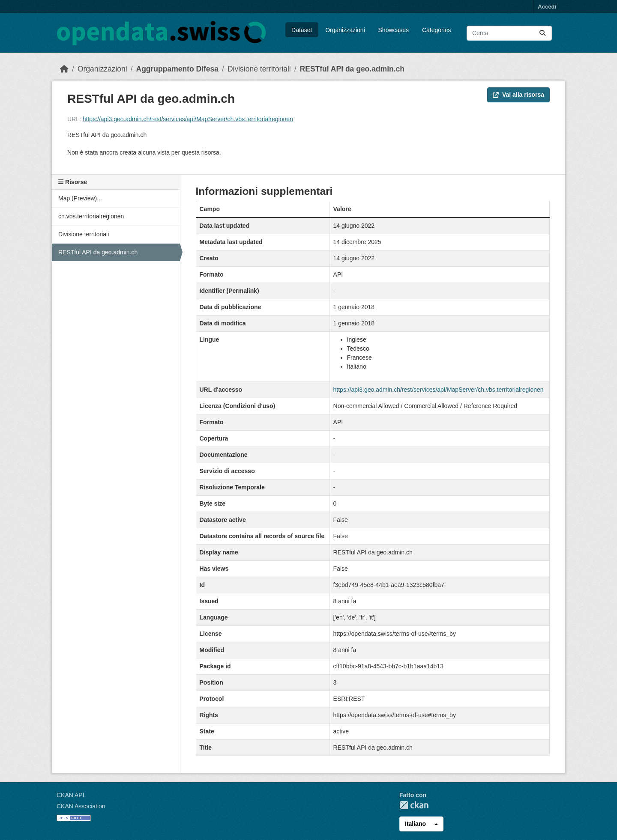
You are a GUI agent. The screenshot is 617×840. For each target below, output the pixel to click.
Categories (437, 30)
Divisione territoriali (259, 69)
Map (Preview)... (80, 198)
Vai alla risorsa (518, 95)
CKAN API (70, 795)
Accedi (547, 7)
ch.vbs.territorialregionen (91, 216)
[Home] (64, 69)
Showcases (394, 30)
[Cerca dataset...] (509, 33)
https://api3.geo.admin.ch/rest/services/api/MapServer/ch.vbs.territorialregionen (188, 119)
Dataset (302, 30)
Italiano (415, 824)
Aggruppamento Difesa (178, 69)
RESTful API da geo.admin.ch (352, 69)
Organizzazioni (345, 30)
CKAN (414, 805)
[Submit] (542, 33)
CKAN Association (81, 806)
